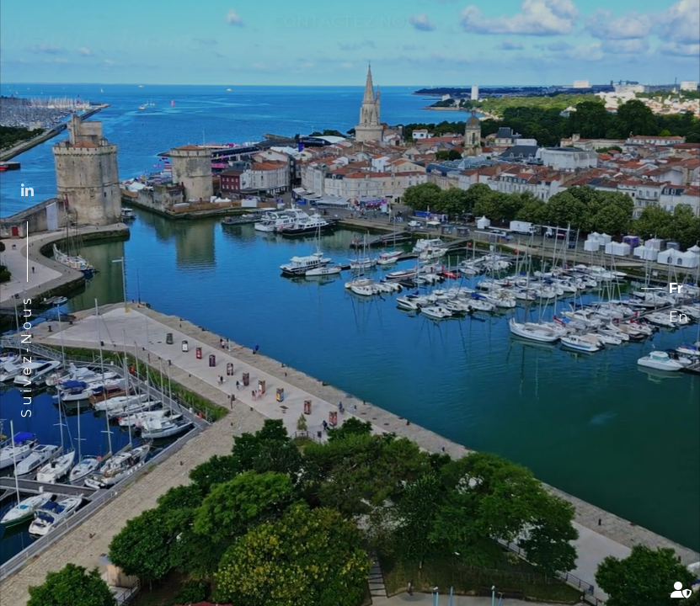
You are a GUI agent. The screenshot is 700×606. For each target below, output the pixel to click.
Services (608, 36)
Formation (382, 562)
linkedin (27, 190)
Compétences (249, 562)
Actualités (634, 562)
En (678, 317)
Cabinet (50, 562)
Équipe (136, 562)
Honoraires (508, 562)
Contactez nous (350, 37)
